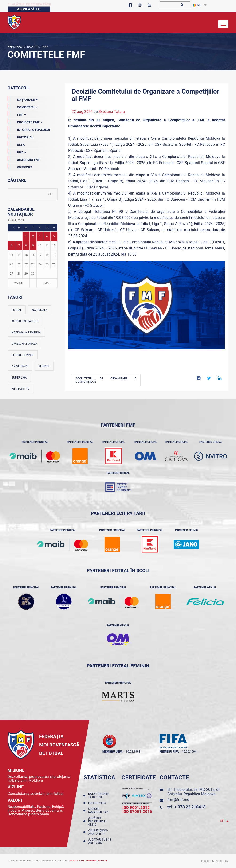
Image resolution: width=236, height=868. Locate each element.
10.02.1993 (133, 752)
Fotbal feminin (23, 355)
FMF (45, 47)
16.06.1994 (189, 752)
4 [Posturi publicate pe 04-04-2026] (47, 236)
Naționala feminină (26, 333)
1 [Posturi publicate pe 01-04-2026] (26, 236)
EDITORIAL (20, 136)
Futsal (17, 310)
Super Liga (19, 378)
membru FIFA (169, 752)
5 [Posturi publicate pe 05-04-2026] (54, 236)
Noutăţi (32, 47)
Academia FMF (24, 159)
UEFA (16, 144)
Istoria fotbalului (25, 321)
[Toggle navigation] (223, 24)
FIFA (17, 151)
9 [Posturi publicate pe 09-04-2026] (33, 245)
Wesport (20, 166)
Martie (19, 283)
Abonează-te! (29, 9)
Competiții (23, 106)
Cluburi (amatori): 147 (99, 811)
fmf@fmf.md (178, 800)
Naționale (23, 99)
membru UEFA (112, 752)
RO (197, 5)
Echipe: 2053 (98, 803)
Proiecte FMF (25, 121)
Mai (47, 283)
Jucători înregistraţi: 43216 (97, 821)
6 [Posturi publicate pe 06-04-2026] (12, 245)
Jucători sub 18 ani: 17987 (100, 841)
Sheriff (44, 366)
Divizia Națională (24, 344)
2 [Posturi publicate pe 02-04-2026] (33, 236)
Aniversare (20, 366)
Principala (15, 47)
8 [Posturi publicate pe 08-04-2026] (26, 245)
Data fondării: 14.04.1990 (99, 795)
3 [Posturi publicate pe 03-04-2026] (40, 236)
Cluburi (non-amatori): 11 (98, 832)
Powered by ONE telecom (215, 861)
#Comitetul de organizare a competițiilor (106, 380)
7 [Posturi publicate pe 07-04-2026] (19, 245)
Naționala (40, 310)
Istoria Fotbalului (29, 129)
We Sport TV (20, 389)
